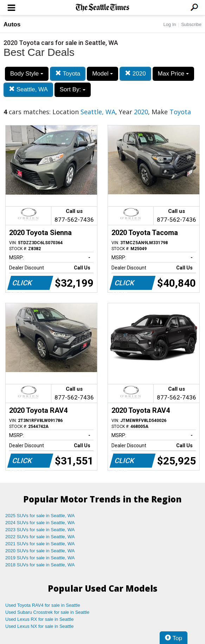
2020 (135, 74)
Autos (12, 24)
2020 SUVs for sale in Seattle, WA (40, 551)
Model (102, 74)
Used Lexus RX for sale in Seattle (39, 619)
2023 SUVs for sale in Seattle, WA (40, 530)
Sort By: (73, 89)
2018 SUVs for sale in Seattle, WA (40, 565)
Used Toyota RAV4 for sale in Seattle (43, 605)
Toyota (68, 74)
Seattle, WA (28, 89)
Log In (169, 24)
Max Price (173, 74)
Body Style (27, 74)
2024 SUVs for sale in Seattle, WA (40, 523)
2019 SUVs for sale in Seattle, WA (40, 558)
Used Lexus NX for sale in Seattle (39, 626)
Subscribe (191, 24)
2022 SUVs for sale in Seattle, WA (40, 537)
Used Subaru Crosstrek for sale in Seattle (47, 612)
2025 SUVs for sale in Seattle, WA (40, 516)
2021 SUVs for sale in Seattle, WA (40, 544)
